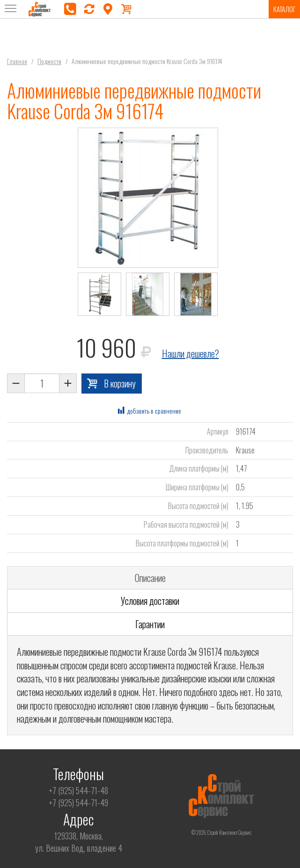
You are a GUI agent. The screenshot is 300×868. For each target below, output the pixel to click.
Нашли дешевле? (190, 353)
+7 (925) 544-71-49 (78, 803)
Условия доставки (150, 601)
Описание (150, 578)
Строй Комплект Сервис (40, 9)
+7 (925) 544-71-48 (78, 790)
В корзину (120, 383)
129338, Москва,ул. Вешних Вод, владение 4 (79, 842)
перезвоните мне (89, 9)
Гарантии (150, 624)
